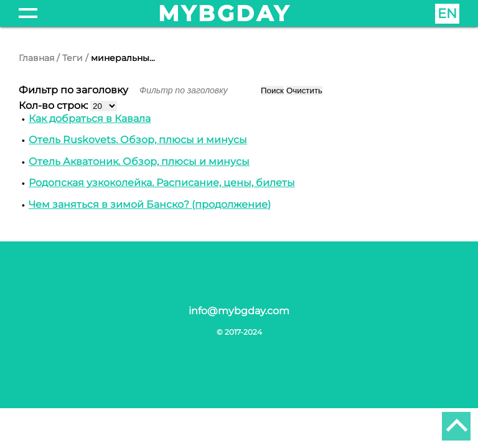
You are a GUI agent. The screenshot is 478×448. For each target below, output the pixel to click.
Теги (73, 58)
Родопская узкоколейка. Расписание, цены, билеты (162, 183)
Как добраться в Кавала (90, 119)
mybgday (225, 13)
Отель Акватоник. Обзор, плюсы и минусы (139, 161)
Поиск (272, 91)
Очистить (304, 91)
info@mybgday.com (239, 311)
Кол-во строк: (54, 105)
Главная (36, 58)
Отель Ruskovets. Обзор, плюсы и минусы (138, 140)
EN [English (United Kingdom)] (447, 13)
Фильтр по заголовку (75, 90)
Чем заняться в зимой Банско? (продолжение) (150, 204)
